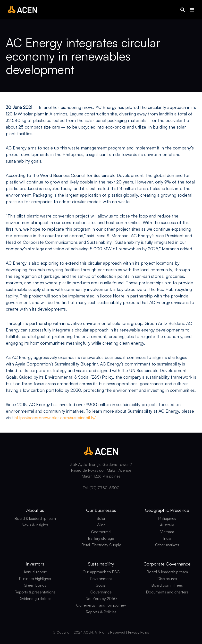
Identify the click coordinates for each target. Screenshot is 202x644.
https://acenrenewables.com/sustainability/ (55, 418)
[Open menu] (192, 10)
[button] (183, 10)
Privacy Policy (139, 632)
